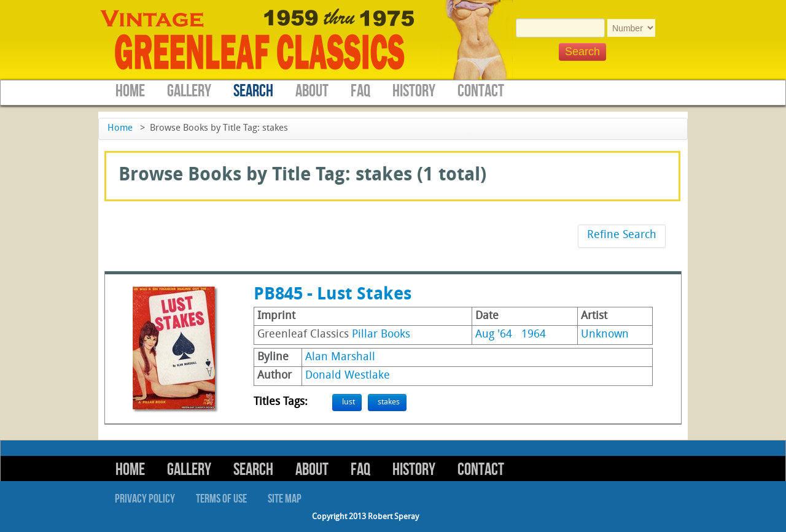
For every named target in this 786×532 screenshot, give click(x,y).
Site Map (285, 499)
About (312, 91)
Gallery (189, 91)
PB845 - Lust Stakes (333, 295)
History (414, 91)
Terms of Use (221, 499)
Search (253, 91)
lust (348, 402)
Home (130, 91)
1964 (534, 335)
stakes (389, 402)
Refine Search (622, 235)
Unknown (605, 335)
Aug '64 (494, 335)
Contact (481, 91)
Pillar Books (381, 335)
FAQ (360, 91)
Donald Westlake (348, 376)
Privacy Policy (145, 499)
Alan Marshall (340, 357)
